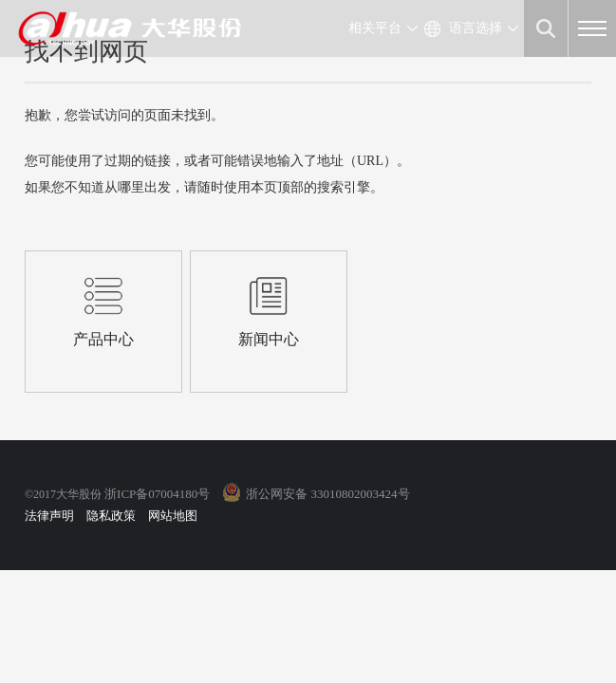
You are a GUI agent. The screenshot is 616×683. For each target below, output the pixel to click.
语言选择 (476, 28)
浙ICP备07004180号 (157, 494)
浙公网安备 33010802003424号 (327, 494)
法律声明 (49, 516)
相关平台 (375, 28)
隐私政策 (111, 516)
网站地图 (173, 516)
